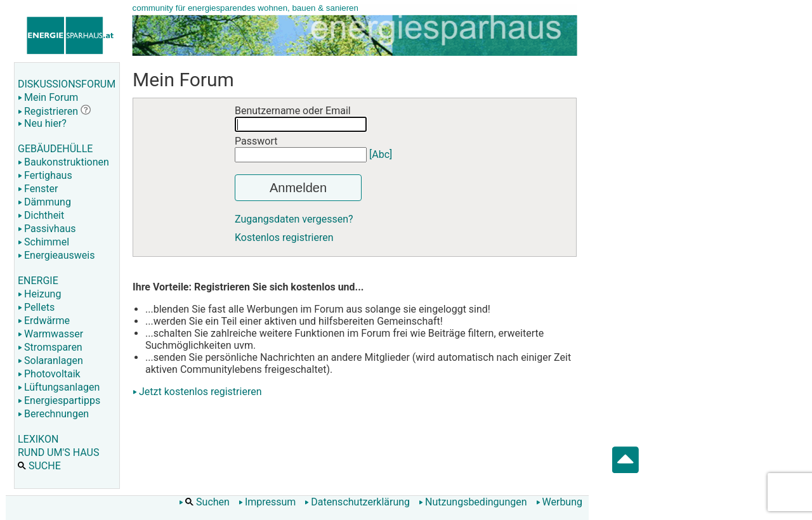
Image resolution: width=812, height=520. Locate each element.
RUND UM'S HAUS (58, 452)
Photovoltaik (49, 374)
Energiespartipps (59, 400)
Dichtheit (41, 215)
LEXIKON (38, 439)
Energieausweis (56, 255)
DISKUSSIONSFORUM (67, 84)
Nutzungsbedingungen (473, 502)
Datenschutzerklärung (357, 502)
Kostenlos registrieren (284, 237)
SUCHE (39, 466)
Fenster (38, 189)
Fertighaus (45, 175)
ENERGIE (38, 281)
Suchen (204, 502)
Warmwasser (50, 334)
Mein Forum (48, 97)
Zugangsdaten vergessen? (294, 219)
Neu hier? (42, 123)
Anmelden (298, 188)
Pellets (36, 307)
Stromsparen (50, 347)
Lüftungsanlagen (59, 387)
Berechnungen (53, 414)
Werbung (559, 502)
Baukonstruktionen (63, 162)
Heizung (39, 294)
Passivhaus (47, 229)
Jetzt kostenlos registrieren (200, 392)
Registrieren (48, 111)
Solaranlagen (50, 361)
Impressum (267, 502)
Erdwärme (44, 321)
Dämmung (44, 202)
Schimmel (43, 242)
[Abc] (381, 154)
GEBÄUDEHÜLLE (55, 149)
